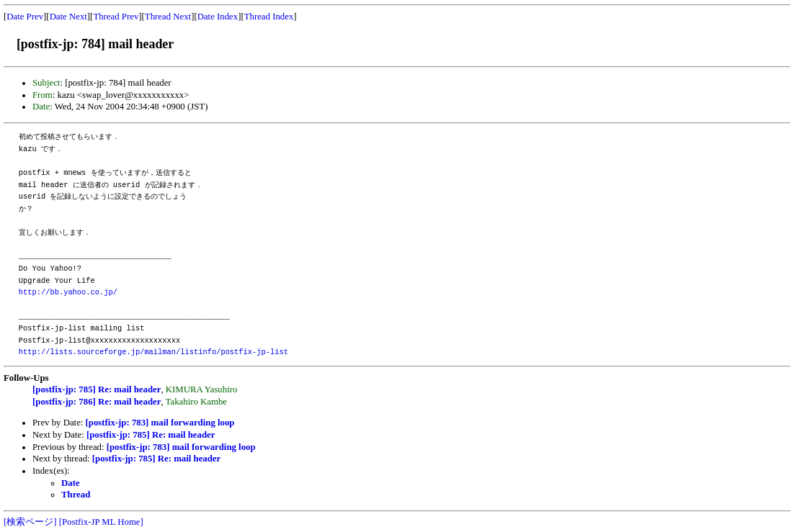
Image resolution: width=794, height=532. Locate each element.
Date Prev (25, 17)
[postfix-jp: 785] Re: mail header (97, 389)
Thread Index (269, 17)
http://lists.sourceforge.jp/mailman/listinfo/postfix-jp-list (153, 352)
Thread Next (168, 17)
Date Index (218, 17)
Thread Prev (116, 17)
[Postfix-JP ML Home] (101, 522)
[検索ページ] (30, 522)
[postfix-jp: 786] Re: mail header (97, 402)
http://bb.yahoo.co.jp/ (68, 292)
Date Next (68, 17)
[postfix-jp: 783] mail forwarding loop (160, 423)
